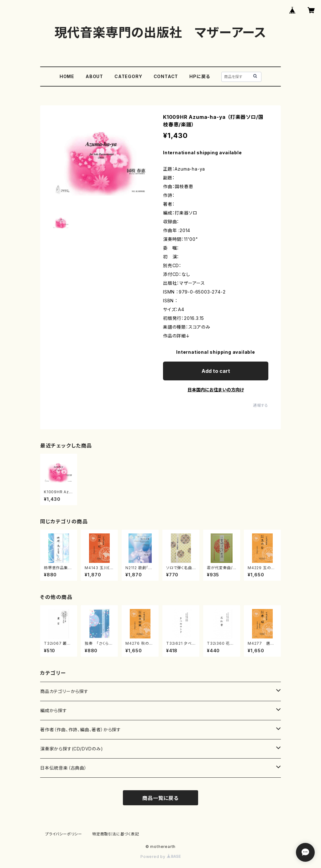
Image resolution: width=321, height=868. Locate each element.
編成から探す (54, 710)
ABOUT (94, 76)
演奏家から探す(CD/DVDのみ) (72, 749)
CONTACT (166, 76)
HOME (67, 76)
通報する (261, 405)
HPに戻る (200, 76)
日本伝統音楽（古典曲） (63, 768)
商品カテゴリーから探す (64, 691)
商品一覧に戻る (160, 798)
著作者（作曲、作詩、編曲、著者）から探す (81, 730)
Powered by (160, 857)
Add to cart (216, 371)
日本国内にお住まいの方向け (216, 390)
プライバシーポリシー (64, 834)
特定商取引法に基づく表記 (116, 834)
